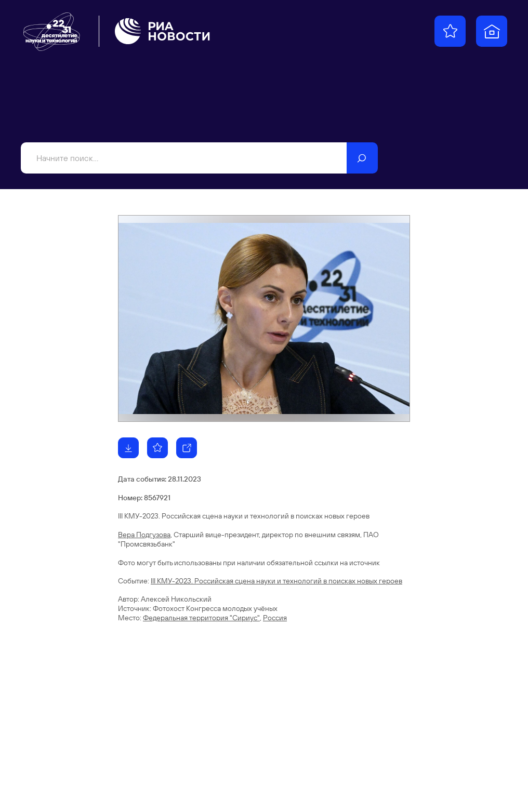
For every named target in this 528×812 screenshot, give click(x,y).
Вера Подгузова (144, 535)
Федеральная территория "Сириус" (201, 618)
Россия (275, 618)
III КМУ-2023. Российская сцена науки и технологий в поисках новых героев (276, 581)
